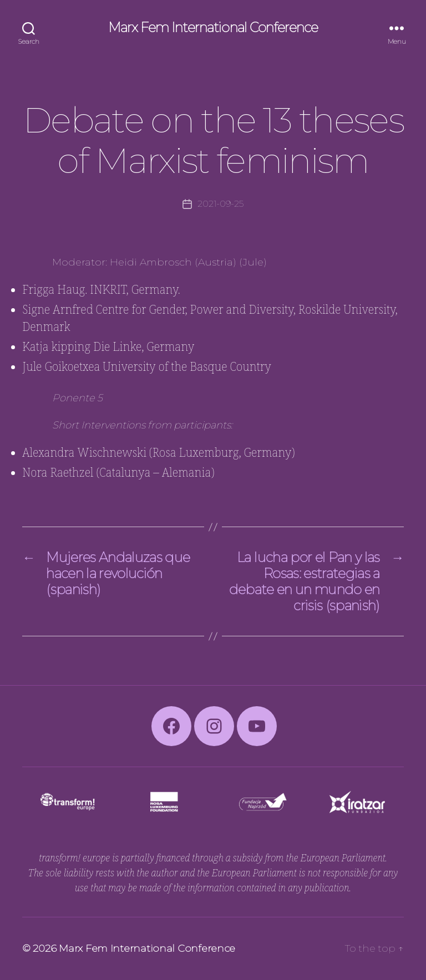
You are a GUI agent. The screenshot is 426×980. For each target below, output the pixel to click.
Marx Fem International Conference (213, 28)
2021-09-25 (220, 204)
